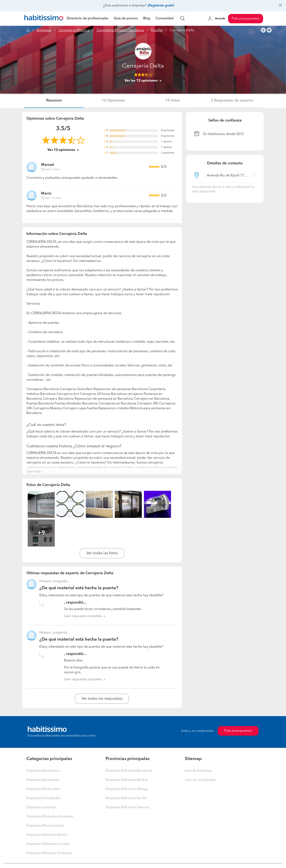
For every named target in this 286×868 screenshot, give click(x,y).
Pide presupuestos (246, 19)
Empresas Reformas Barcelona (129, 771)
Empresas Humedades (43, 798)
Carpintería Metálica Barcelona (120, 30)
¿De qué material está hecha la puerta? (79, 588)
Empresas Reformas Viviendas (49, 853)
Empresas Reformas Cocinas (48, 844)
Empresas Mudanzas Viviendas (50, 817)
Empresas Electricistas (43, 789)
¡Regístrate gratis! (161, 6)
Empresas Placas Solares (45, 826)
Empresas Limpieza (41, 807)
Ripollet (157, 30)
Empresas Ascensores (43, 780)
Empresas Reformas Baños (47, 835)
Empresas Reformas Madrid (127, 780)
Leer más (33, 472)
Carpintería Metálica (74, 30)
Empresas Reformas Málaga (127, 789)
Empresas (44, 30)
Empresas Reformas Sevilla (126, 798)
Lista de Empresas (198, 771)
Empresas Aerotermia (43, 771)
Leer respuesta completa (83, 616)
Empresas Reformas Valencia (127, 807)
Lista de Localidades (200, 780)
